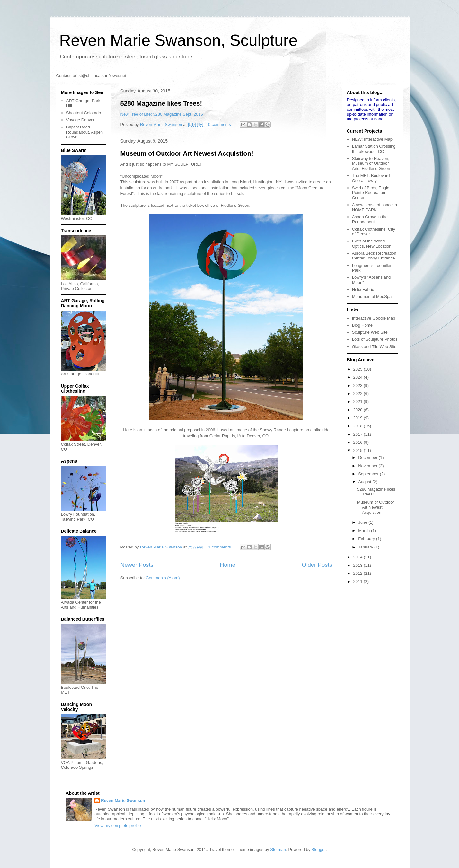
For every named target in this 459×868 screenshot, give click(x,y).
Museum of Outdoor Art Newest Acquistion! (187, 153)
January (366, 547)
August (365, 482)
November (368, 466)
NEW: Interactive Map (372, 139)
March (365, 531)
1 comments (220, 547)
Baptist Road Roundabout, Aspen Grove (84, 132)
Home (228, 565)
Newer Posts (137, 565)
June (363, 522)
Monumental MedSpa (372, 297)
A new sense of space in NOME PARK (375, 207)
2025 (359, 369)
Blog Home (362, 325)
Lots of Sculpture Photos (375, 339)
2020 (359, 410)
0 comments (220, 124)
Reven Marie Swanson (162, 124)
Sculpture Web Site (370, 332)
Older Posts (317, 565)
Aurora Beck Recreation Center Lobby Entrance (374, 256)
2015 (359, 450)
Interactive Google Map (374, 318)
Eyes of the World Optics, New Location (372, 244)
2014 (359, 557)
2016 (359, 442)
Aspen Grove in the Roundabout (370, 219)
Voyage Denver (80, 120)
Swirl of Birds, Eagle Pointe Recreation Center (371, 193)
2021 (359, 402)
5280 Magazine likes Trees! (161, 103)
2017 (359, 434)
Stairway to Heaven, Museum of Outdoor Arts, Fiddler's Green (371, 163)
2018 (359, 426)
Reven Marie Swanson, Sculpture (179, 40)
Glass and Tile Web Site (374, 347)
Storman (278, 850)
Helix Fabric (363, 289)
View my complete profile (118, 825)
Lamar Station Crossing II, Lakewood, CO (374, 149)
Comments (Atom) (163, 578)
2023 (359, 386)
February (367, 539)
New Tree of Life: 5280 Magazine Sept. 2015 (162, 114)
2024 (359, 377)
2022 (359, 394)
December (368, 457)
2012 (359, 573)
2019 (359, 418)
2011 (359, 581)
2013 (359, 565)
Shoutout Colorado (84, 113)
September (369, 474)
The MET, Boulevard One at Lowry (371, 178)
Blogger (319, 850)
